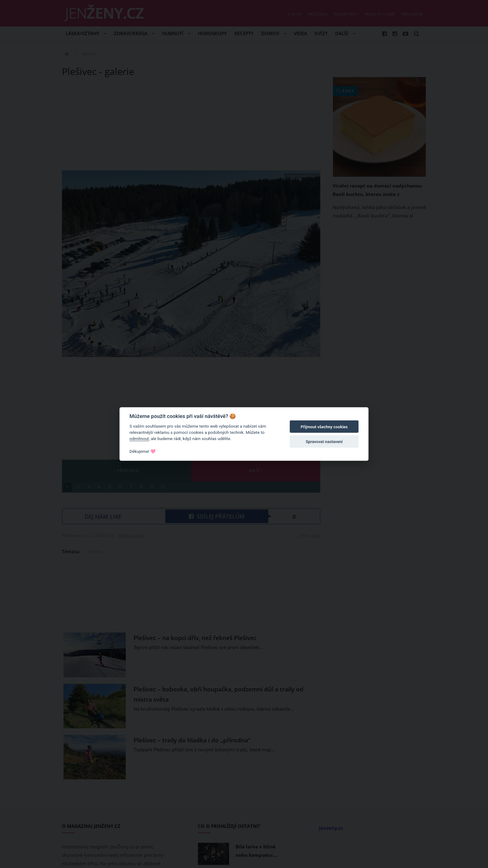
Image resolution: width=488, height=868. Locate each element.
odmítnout (139, 439)
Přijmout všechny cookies (324, 427)
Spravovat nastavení (324, 442)
